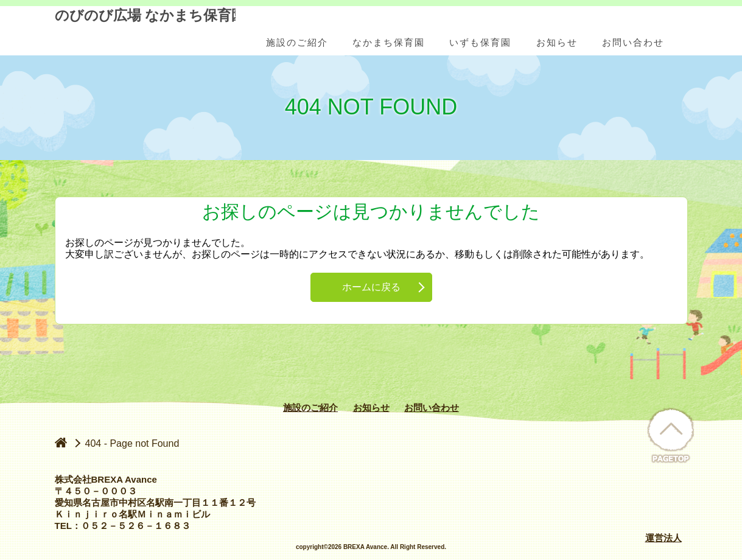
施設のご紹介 (310, 408)
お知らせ (371, 408)
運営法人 (663, 538)
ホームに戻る (371, 287)
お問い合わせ (432, 408)
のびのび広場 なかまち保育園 (145, 31)
